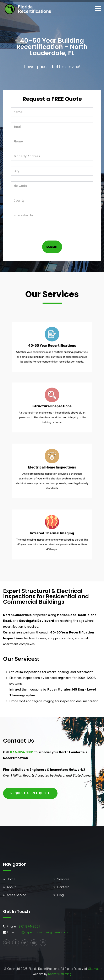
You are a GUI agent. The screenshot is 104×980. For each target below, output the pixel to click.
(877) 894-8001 (29, 926)
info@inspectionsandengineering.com (43, 932)
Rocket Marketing (60, 974)
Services (63, 879)
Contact (63, 887)
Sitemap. (94, 969)
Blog (61, 895)
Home (11, 879)
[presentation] (43, 228)
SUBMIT (52, 247)
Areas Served (17, 895)
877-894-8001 (22, 752)
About (11, 887)
